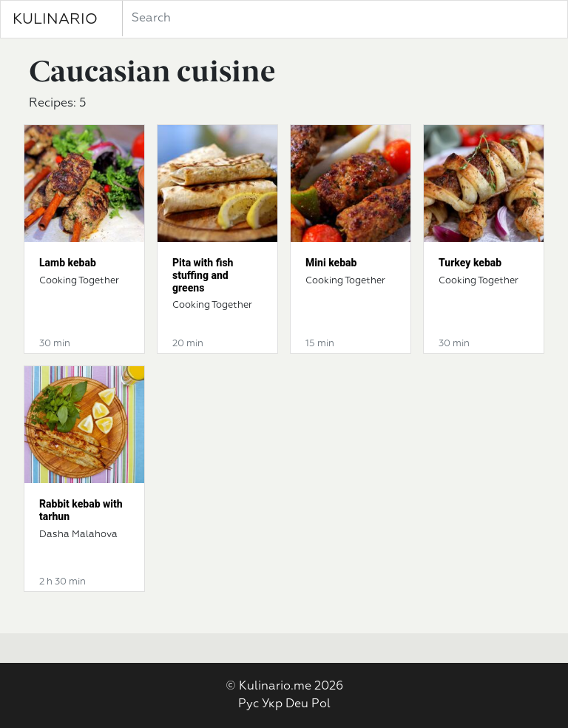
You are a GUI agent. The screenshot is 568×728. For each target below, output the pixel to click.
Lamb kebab (68, 263)
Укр (272, 704)
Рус (248, 704)
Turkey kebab (470, 263)
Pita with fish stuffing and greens (203, 275)
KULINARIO (55, 19)
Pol (321, 704)
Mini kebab (331, 263)
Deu (297, 704)
